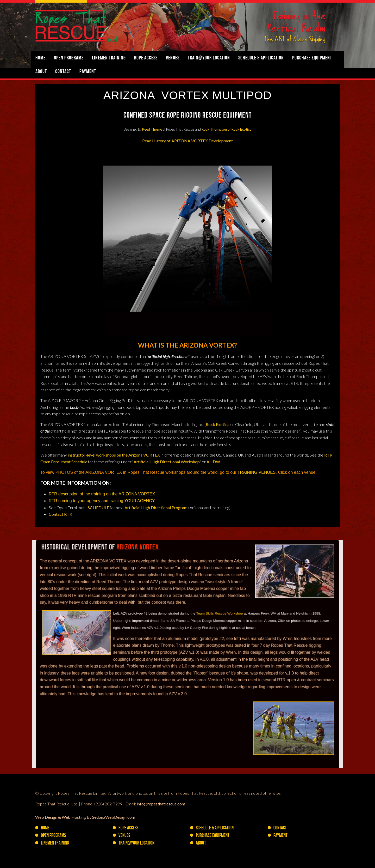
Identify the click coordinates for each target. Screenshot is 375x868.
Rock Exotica (218, 424)
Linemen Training (109, 58)
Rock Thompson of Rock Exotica (227, 129)
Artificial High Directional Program (156, 508)
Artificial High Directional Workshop (167, 462)
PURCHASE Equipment (312, 58)
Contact (63, 72)
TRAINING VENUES (257, 472)
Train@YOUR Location (209, 58)
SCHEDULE (98, 508)
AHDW (213, 462)
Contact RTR (60, 514)
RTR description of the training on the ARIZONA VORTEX (102, 494)
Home (40, 58)
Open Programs (69, 58)
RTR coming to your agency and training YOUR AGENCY (102, 501)
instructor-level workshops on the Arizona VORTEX (114, 455)
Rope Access (146, 58)
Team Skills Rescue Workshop (219, 627)
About (41, 72)
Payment (88, 72)
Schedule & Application (261, 58)
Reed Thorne (152, 129)
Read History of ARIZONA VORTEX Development (187, 141)
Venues (173, 58)
